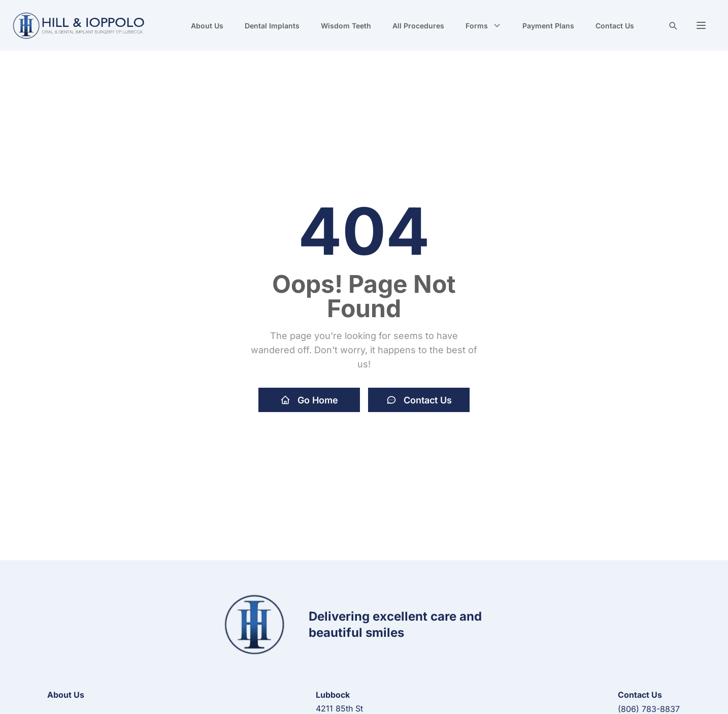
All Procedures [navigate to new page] (418, 26)
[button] (701, 25)
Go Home (309, 400)
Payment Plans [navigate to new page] (548, 26)
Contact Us (419, 400)
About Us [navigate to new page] (207, 26)
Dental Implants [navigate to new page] (272, 26)
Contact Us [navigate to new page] (615, 26)
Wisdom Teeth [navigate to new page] (346, 26)
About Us (66, 695)
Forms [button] (483, 26)
